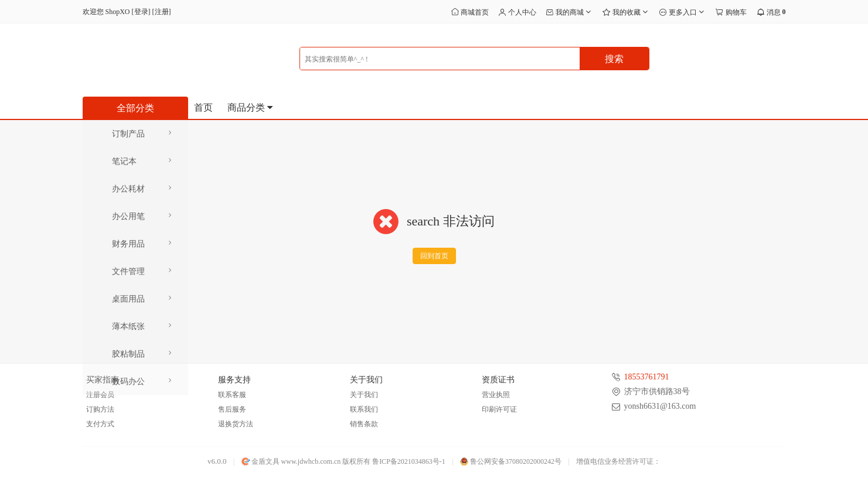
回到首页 (434, 256)
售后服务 (232, 409)
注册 (162, 12)
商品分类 (251, 107)
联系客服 (232, 395)
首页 (203, 107)
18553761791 (647, 377)
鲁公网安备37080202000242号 (511, 461)
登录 (141, 12)
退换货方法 (236, 424)
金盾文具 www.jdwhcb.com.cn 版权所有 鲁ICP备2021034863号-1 (343, 461)
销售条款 (364, 424)
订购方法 (100, 409)
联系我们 (364, 409)
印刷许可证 (499, 409)
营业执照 (496, 395)
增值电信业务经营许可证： (618, 461)
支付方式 (100, 424)
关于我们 (364, 395)
